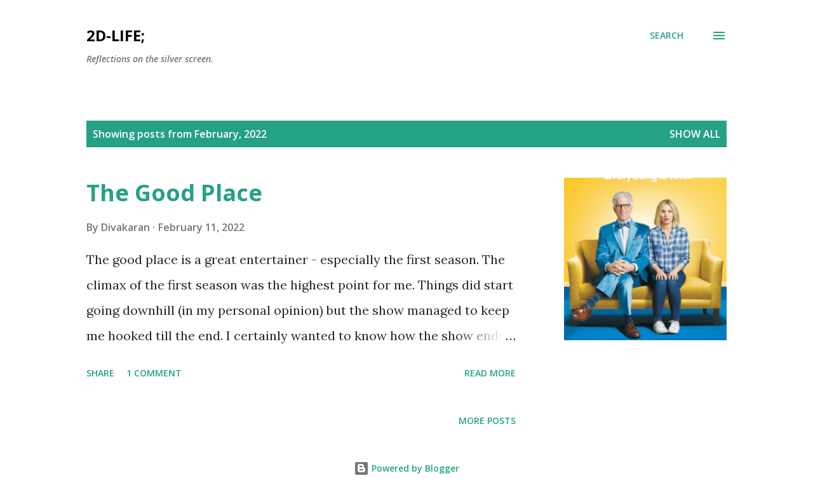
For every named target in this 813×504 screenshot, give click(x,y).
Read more (490, 373)
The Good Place (174, 193)
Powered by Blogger (406, 468)
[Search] (667, 36)
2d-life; (116, 35)
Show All (695, 134)
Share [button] (100, 373)
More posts (487, 421)
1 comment (154, 373)
